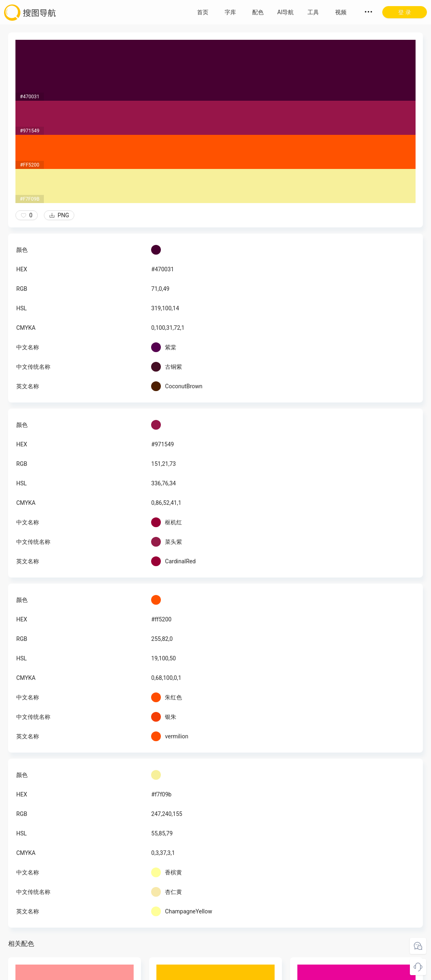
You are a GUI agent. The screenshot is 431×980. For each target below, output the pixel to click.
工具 (313, 12)
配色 (258, 12)
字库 (230, 12)
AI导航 (286, 12)
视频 (341, 12)
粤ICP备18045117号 (216, 972)
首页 (203, 12)
